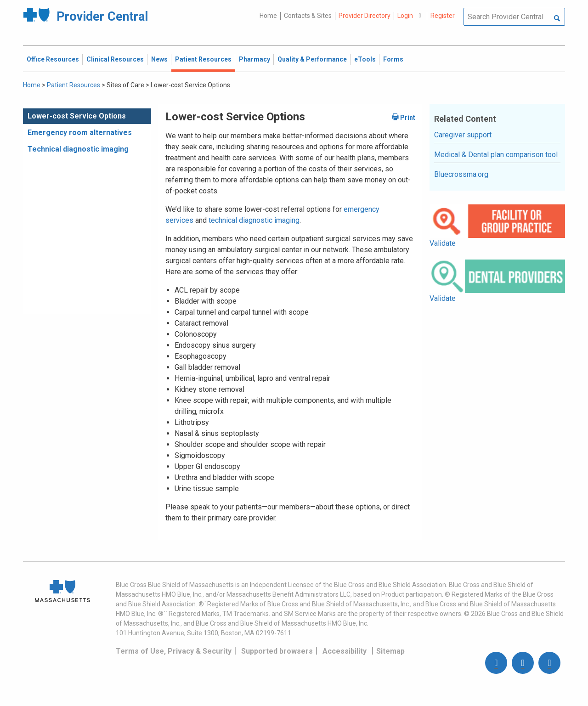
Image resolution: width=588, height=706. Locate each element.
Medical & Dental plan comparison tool (496, 155)
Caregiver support (463, 135)
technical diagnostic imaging (254, 220)
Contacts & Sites (308, 16)
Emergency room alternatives (80, 133)
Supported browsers (277, 651)
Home (268, 16)
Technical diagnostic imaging (78, 149)
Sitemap (390, 651)
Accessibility (345, 651)
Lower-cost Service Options (77, 116)
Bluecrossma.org (461, 174)
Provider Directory (365, 16)
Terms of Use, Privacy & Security (174, 651)
